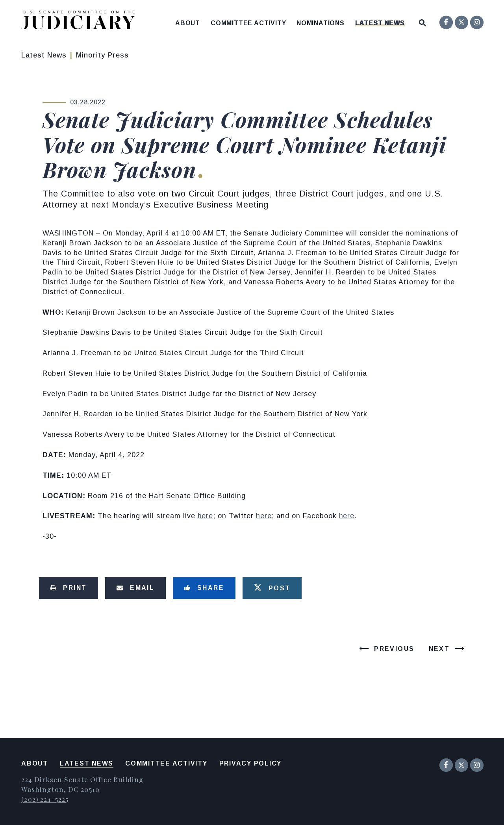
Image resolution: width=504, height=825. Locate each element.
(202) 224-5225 (45, 799)
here (206, 516)
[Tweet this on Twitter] (272, 588)
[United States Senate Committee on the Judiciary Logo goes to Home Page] (81, 21)
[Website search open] (422, 21)
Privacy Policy (251, 763)
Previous (394, 649)
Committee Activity (248, 23)
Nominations (321, 23)
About (188, 23)
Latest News (380, 23)
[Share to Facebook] (204, 588)
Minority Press (102, 55)
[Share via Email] (135, 588)
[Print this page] (69, 588)
